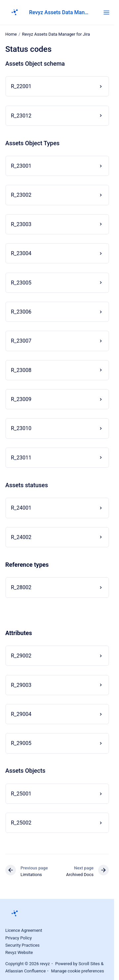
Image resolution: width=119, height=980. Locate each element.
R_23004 (21, 253)
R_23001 (21, 166)
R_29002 (21, 656)
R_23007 (21, 341)
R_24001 (21, 508)
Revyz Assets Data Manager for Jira (59, 12)
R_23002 (21, 195)
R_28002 (21, 587)
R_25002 (21, 823)
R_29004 (21, 714)
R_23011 (21, 458)
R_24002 (21, 537)
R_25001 (21, 794)
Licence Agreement (24, 930)
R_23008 (21, 370)
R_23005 (21, 283)
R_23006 (21, 312)
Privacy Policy (19, 938)
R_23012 (21, 115)
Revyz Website (19, 952)
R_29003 (21, 685)
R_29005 (21, 743)
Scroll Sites (89, 964)
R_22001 (21, 86)
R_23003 (21, 224)
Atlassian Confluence (25, 971)
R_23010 (21, 428)
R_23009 (21, 399)
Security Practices (22, 945)
